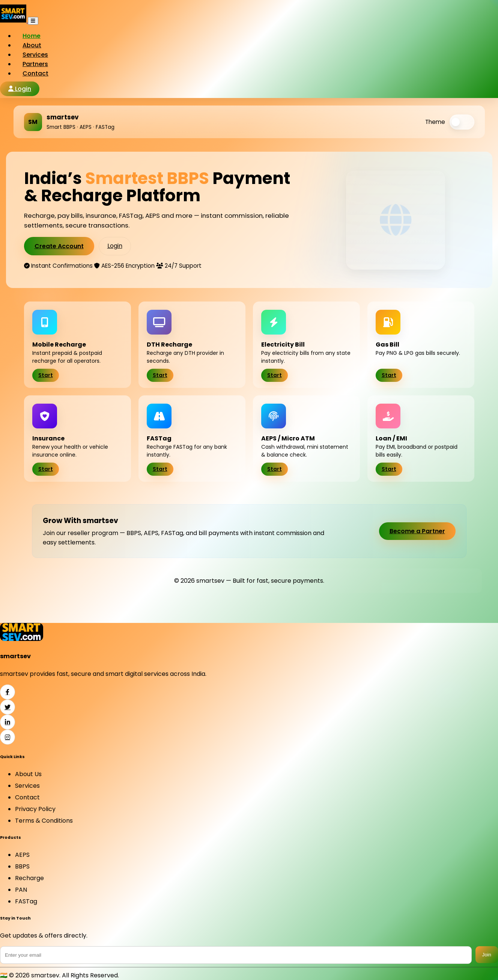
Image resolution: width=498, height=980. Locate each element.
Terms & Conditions (44, 821)
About (32, 45)
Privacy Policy (35, 809)
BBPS (22, 866)
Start (46, 375)
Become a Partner (417, 531)
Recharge (29, 878)
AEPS (22, 855)
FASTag (26, 901)
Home (32, 36)
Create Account (59, 246)
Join (487, 955)
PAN (21, 890)
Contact (35, 73)
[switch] (462, 122)
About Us (28, 774)
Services (35, 55)
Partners (35, 64)
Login (20, 89)
